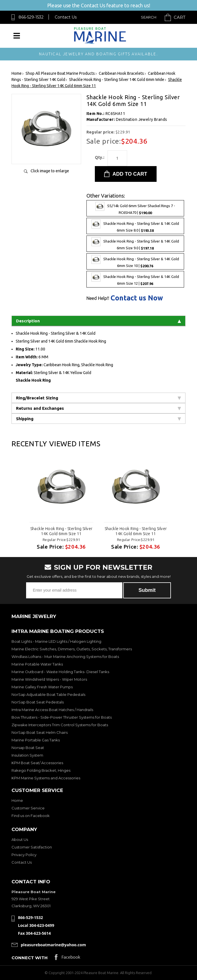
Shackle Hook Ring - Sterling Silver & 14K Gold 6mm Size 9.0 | (135, 244)
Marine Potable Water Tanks (37, 664)
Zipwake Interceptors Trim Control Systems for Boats (60, 725)
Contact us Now (137, 298)
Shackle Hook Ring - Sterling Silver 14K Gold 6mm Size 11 (61, 531)
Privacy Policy (24, 855)
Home (17, 800)
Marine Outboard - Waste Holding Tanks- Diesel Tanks (60, 672)
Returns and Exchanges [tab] (99, 408)
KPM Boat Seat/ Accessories (37, 763)
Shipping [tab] (99, 419)
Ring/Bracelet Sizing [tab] (99, 398)
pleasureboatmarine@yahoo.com (53, 945)
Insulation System (27, 755)
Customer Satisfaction (32, 847)
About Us (20, 839)
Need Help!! (98, 298)
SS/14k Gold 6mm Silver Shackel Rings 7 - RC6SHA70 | (135, 208)
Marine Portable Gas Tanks (36, 740)
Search (149, 17)
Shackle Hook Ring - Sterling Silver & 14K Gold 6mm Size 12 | (135, 279)
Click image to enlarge (50, 171)
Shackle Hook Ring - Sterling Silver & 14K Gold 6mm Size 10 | (135, 261)
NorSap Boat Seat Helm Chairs (40, 732)
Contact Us (66, 17)
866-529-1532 (31, 17)
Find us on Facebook (31, 816)
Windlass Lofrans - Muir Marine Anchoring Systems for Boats (65, 657)
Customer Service (28, 808)
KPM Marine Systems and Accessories (46, 778)
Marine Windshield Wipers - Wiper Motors (49, 679)
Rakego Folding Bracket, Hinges (41, 770)
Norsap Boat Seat (28, 748)
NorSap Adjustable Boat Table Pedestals (48, 694)
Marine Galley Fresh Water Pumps (42, 687)
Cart (180, 17)
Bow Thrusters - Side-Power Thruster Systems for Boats (62, 717)
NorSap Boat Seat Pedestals (38, 702)
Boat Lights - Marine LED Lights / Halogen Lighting (56, 641)
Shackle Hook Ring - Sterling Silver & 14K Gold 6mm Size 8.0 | (135, 226)
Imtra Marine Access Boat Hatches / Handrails (52, 710)
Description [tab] (99, 321)
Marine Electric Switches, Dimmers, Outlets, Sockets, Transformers (72, 649)
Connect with (30, 958)
